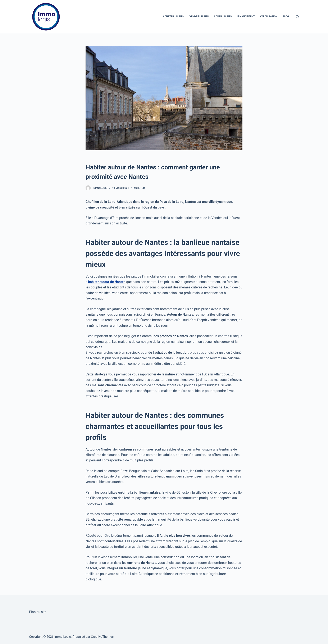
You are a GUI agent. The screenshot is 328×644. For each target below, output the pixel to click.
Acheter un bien (174, 17)
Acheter (139, 188)
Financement (246, 17)
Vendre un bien (199, 17)
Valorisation (269, 17)
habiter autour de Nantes (107, 282)
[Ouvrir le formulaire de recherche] (297, 17)
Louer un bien (223, 17)
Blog (286, 17)
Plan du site (38, 612)
